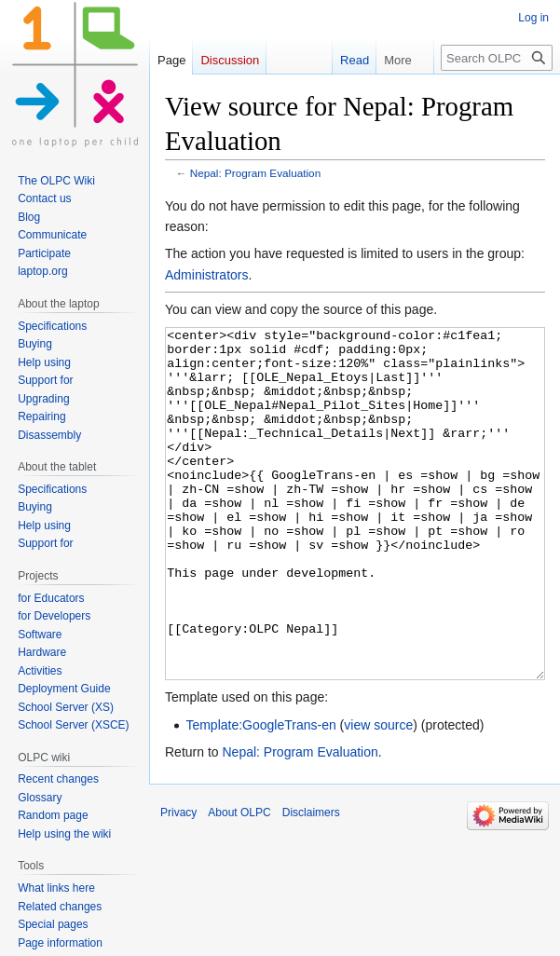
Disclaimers (311, 882)
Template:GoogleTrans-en (260, 795)
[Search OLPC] (497, 58)
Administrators (206, 275)
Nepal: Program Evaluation (255, 173)
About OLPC (239, 882)
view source (378, 795)
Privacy (178, 882)
